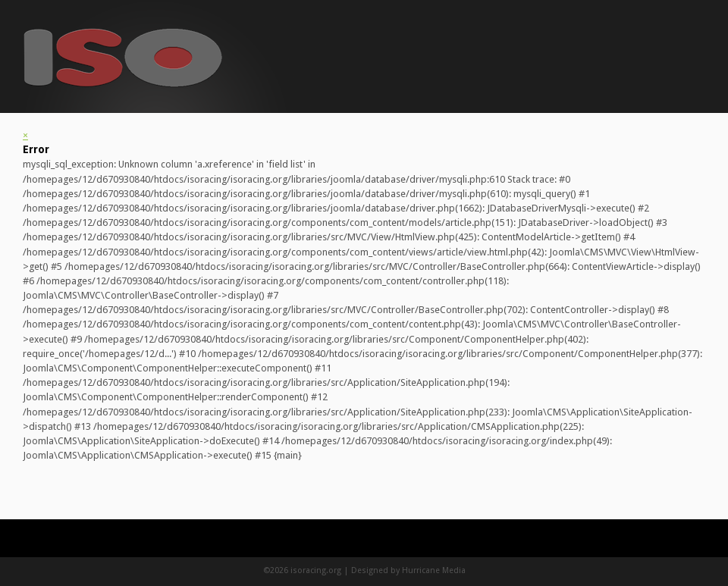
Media (454, 570)
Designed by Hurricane (397, 570)
